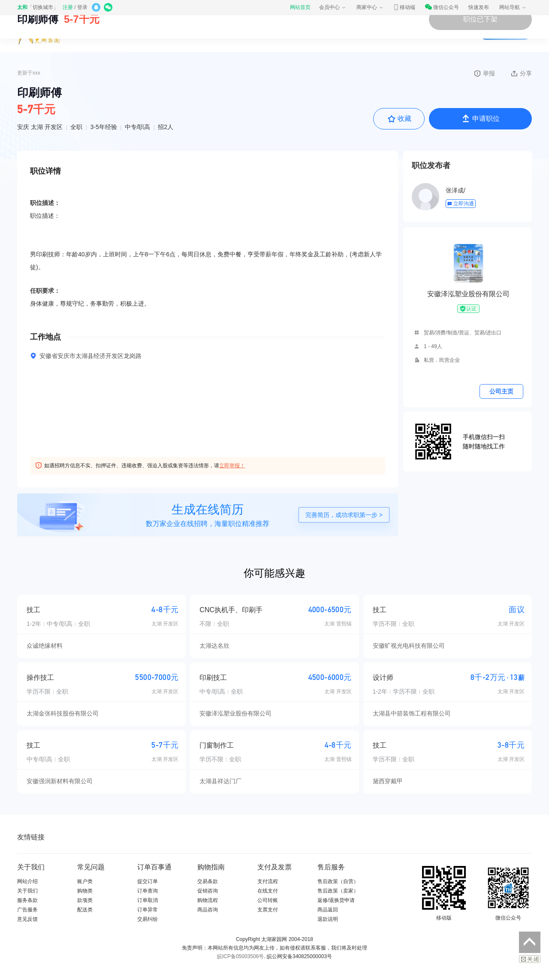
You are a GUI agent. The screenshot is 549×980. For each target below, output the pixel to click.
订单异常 (148, 910)
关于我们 (27, 891)
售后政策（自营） (338, 881)
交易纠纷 (148, 919)
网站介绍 (27, 881)
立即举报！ (232, 466)
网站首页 (300, 7)
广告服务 (27, 910)
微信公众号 (442, 7)
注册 (68, 7)
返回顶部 (530, 942)
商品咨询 (208, 910)
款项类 (85, 900)
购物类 (85, 891)
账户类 (85, 881)
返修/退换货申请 (336, 900)
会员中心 (333, 7)
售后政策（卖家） (338, 891)
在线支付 (268, 891)
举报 (484, 73)
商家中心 (370, 7)
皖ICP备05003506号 (240, 956)
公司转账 (268, 900)
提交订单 (148, 881)
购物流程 (208, 900)
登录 (82, 7)
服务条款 (27, 900)
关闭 (530, 959)
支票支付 (268, 910)
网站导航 (513, 7)
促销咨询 (208, 891)
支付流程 (268, 881)
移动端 (404, 7)
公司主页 (501, 391)
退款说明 (328, 919)
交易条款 (208, 881)
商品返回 (328, 910)
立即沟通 (460, 204)
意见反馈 (27, 919)
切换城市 (43, 7)
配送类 (85, 910)
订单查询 (148, 891)
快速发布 (479, 7)
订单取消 (148, 900)
